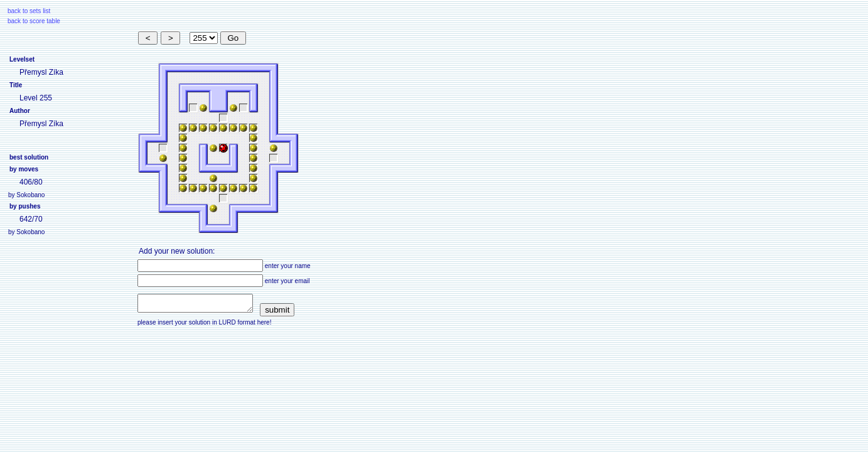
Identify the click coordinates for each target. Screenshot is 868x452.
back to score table (34, 21)
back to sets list (29, 11)
